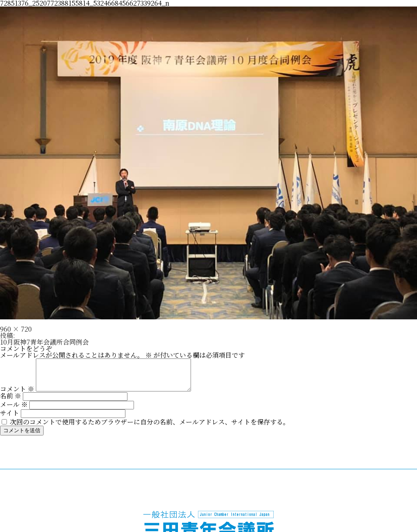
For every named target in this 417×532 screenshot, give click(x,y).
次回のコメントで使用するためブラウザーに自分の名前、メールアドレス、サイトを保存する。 (150, 428)
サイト (10, 419)
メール (14, 410)
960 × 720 (16, 329)
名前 (11, 402)
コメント (17, 395)
